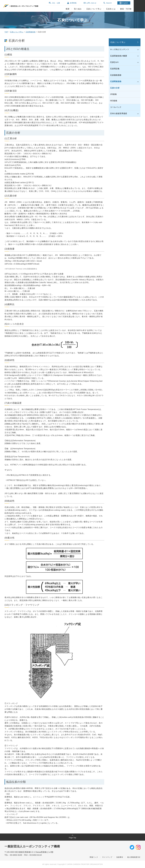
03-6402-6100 (17, 855)
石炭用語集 (115, 69)
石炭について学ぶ (17, 32)
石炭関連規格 (31, 32)
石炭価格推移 (116, 75)
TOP (6, 32)
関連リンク (94, 857)
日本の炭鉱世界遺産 (119, 113)
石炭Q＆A (114, 62)
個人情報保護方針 (134, 857)
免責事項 (120, 857)
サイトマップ (107, 857)
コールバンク (116, 107)
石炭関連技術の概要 (119, 56)
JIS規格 (113, 94)
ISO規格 (114, 101)
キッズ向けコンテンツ (120, 49)
